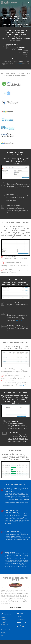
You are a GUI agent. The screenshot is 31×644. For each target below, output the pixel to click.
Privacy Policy (20, 619)
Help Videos (4, 623)
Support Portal (4, 624)
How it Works (4, 619)
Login (2, 626)
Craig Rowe (19, 64)
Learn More (21, 386)
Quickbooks (4, 634)
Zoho (2, 636)
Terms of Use (20, 618)
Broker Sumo (9, 3)
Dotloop (3, 632)
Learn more (19, 321)
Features (3, 618)
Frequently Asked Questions (7, 621)
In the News (19, 616)
